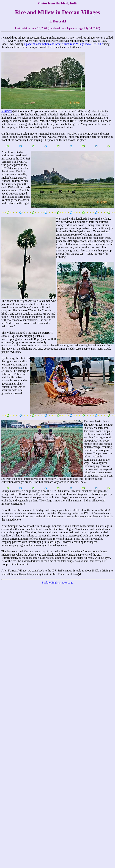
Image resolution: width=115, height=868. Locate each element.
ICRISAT (7, 111)
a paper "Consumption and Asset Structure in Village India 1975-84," (63, 44)
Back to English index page (57, 583)
